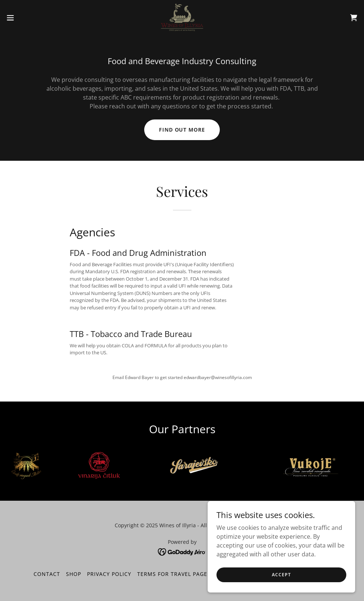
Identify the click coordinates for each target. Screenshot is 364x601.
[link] (182, 18)
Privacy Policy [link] (109, 574)
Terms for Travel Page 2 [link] (175, 574)
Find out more (182, 130)
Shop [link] (74, 574)
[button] (30, 18)
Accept (281, 590)
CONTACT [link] (47, 574)
